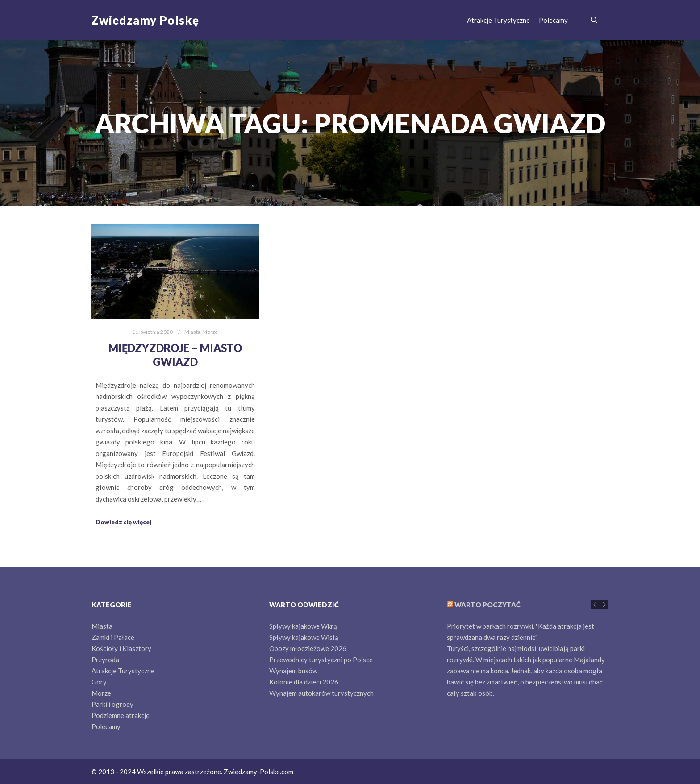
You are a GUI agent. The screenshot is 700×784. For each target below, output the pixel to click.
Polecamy (106, 726)
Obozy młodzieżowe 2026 (308, 648)
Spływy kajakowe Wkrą (303, 626)
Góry (99, 682)
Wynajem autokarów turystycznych (321, 693)
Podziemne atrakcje (121, 715)
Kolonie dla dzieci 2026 (304, 682)
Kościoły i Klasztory (121, 648)
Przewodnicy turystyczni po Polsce (321, 660)
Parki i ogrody (112, 704)
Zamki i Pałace (113, 637)
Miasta (192, 332)
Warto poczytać (487, 605)
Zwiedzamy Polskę (136, 20)
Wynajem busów (293, 671)
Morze (210, 332)
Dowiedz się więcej (123, 522)
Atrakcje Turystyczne (123, 671)
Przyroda (105, 660)
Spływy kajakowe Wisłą (304, 637)
